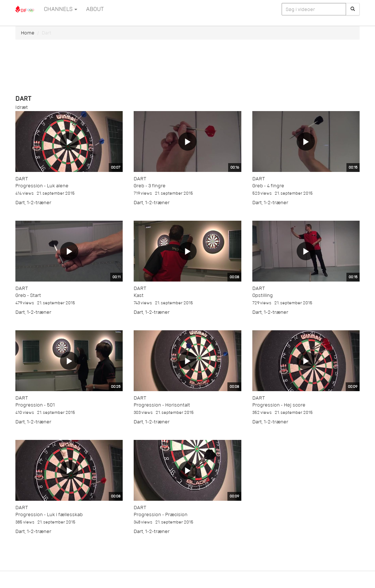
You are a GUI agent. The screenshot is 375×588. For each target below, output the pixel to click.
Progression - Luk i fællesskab (49, 514)
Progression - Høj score (279, 405)
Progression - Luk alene (42, 186)
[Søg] (353, 9)
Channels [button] (61, 9)
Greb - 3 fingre (150, 186)
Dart (22, 179)
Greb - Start (28, 295)
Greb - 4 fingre (268, 186)
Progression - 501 (35, 405)
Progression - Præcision (161, 514)
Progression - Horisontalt (162, 405)
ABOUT (95, 9)
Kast (139, 295)
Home (28, 33)
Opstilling (263, 295)
